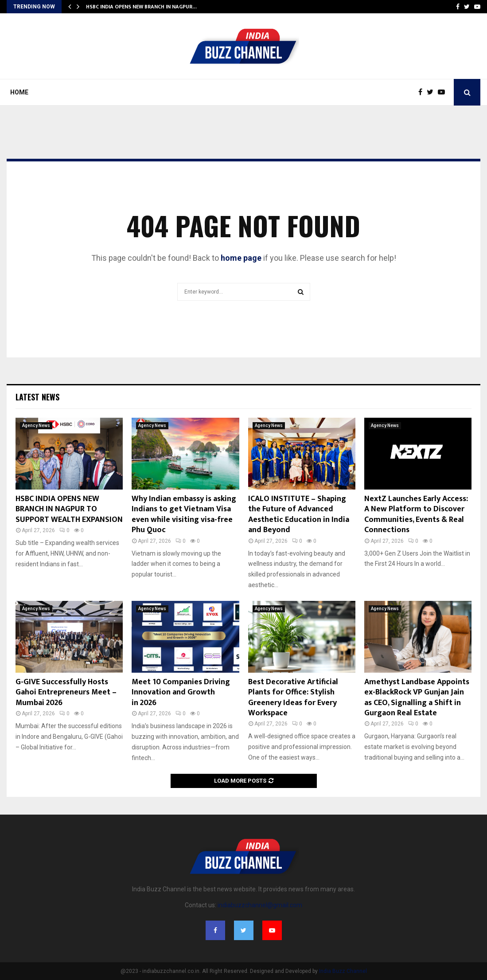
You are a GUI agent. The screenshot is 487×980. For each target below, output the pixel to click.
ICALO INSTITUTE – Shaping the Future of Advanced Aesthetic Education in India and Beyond (299, 514)
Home (19, 92)
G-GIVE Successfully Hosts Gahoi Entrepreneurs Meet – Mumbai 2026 (66, 692)
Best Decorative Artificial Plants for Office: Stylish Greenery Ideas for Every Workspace (293, 698)
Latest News (37, 397)
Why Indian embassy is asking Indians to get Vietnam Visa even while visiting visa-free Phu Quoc (184, 514)
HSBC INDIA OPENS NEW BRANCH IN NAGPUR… (141, 7)
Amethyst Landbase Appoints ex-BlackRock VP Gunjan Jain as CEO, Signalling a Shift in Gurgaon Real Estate (417, 698)
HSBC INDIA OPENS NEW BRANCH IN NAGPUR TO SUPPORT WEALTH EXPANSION (69, 509)
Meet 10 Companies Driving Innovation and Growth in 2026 (181, 692)
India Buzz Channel (343, 971)
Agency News (36, 425)
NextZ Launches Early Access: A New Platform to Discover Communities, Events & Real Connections (416, 514)
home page (241, 258)
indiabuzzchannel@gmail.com (260, 905)
